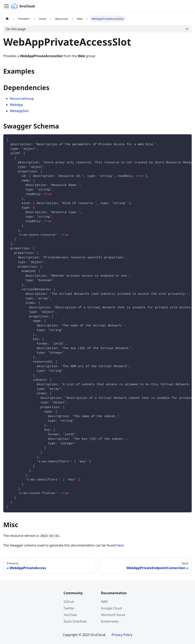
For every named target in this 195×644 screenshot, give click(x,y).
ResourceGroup (22, 99)
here (120, 545)
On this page (16, 29)
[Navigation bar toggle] (6, 6)
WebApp (16, 105)
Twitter (69, 608)
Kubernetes (110, 621)
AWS (104, 602)
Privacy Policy (122, 635)
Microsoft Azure (113, 615)
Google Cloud (111, 608)
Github (69, 602)
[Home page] (7, 19)
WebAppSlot (19, 111)
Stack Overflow (75, 621)
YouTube (70, 615)
